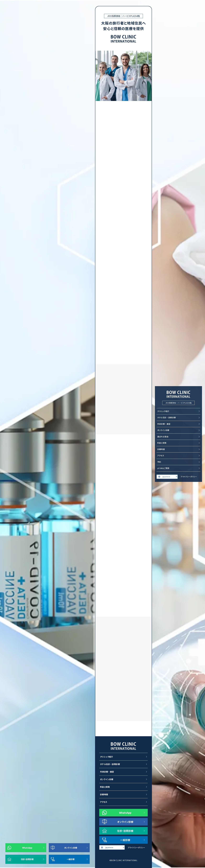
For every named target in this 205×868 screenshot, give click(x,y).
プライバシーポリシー (189, 477)
